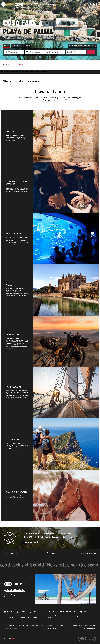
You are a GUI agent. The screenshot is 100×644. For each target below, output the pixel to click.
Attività (7, 81)
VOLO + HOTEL (38, 612)
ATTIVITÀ (51, 612)
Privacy (42, 626)
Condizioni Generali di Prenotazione (29, 626)
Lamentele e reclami (90, 629)
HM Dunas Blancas (12, 65)
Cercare (91, 52)
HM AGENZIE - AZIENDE (70, 612)
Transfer (19, 81)
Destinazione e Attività (31, 72)
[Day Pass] (24, 46)
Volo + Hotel (18, 46)
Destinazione (34, 81)
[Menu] (3, 4)
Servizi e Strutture (16, 72)
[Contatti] (5, 612)
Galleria (44, 72)
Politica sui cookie (90, 626)
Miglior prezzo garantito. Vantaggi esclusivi (81, 46)
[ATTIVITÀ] (47, 612)
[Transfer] (18, 612)
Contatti (48, 72)
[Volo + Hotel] (12, 46)
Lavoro (85, 612)
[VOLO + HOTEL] (31, 612)
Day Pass (28, 46)
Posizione (40, 72)
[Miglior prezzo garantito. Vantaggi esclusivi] (95, 46)
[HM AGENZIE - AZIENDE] (61, 612)
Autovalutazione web (51, 629)
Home (6, 65)
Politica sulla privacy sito (11, 626)
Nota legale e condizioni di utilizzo (56, 626)
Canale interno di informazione (75, 626)
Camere (23, 72)
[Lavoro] (81, 612)
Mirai (13, 639)
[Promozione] (74, 53)
